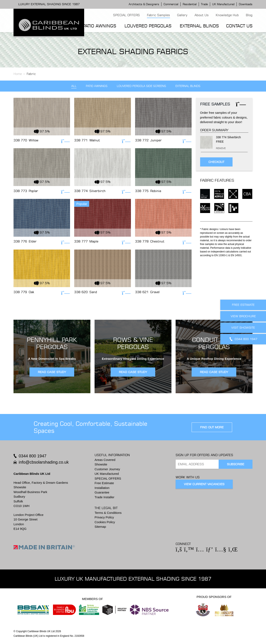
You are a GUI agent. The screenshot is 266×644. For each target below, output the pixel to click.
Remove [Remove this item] (217, 148)
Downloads (246, 4)
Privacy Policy (104, 517)
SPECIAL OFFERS (126, 15)
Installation (102, 488)
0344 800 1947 (33, 456)
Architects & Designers (144, 4)
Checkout (216, 162)
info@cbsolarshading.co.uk (44, 462)
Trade (204, 4)
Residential (190, 4)
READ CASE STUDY (52, 372)
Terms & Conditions (108, 513)
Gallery (182, 15)
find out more (212, 427)
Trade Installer (104, 497)
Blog (249, 15)
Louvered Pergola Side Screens (141, 86)
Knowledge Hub (227, 15)
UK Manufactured (223, 4)
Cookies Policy (105, 522)
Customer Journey (107, 469)
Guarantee (102, 492)
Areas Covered (105, 460)
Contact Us (239, 26)
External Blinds (199, 26)
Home (18, 74)
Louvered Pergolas (148, 26)
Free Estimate (104, 483)
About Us (202, 15)
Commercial (171, 4)
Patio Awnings (100, 26)
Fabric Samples (158, 15)
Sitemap (100, 527)
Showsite (101, 464)
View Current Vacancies (204, 484)
